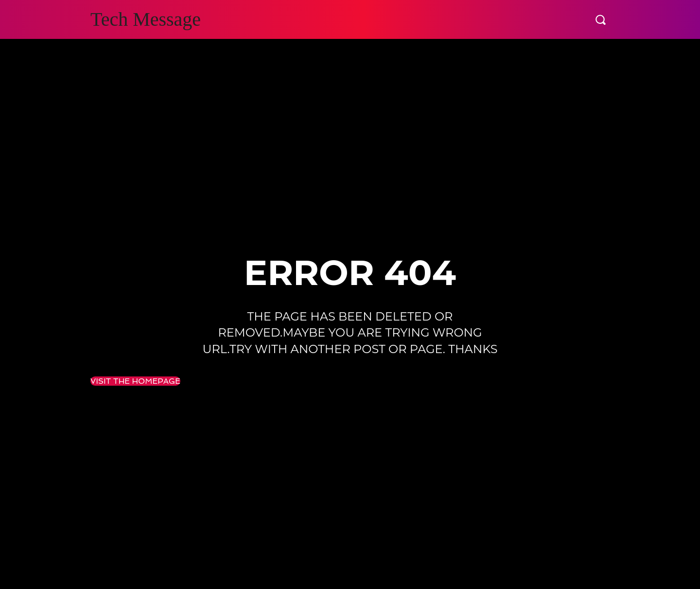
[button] (600, 19)
